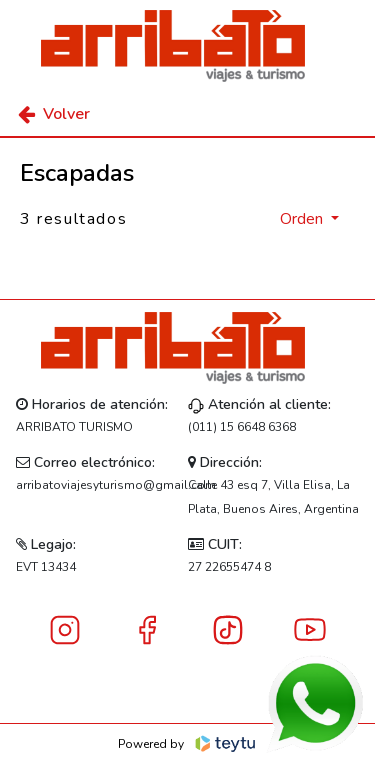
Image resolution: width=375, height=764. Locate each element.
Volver (54, 114)
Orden (303, 219)
